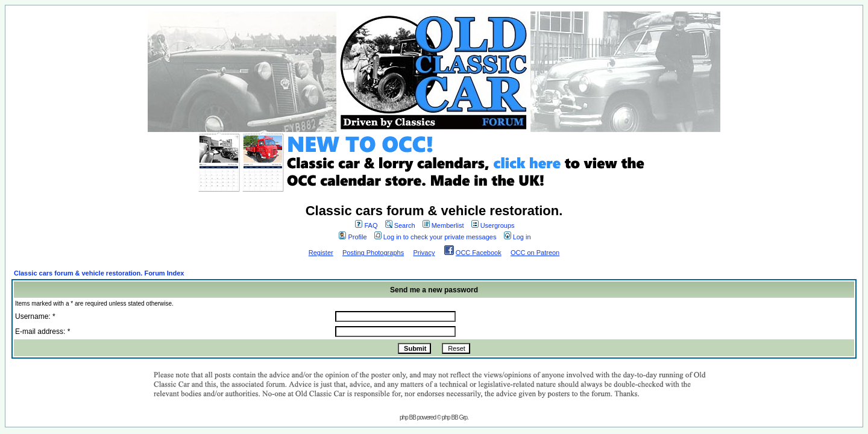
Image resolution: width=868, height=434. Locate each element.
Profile (353, 237)
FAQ (366, 225)
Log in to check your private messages (436, 237)
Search (400, 225)
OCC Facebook (479, 253)
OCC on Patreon (535, 253)
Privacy (424, 253)
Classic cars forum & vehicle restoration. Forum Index (99, 273)
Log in (517, 237)
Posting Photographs (373, 253)
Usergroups (493, 225)
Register (321, 253)
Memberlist (443, 225)
